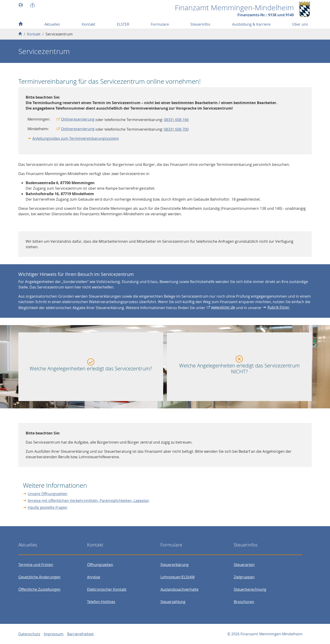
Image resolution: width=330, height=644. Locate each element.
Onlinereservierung (78, 119)
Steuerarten (244, 565)
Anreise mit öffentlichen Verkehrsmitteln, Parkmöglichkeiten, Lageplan (88, 501)
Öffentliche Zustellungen (39, 589)
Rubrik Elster (278, 307)
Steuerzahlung (173, 602)
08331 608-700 (176, 129)
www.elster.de (223, 307)
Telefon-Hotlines (101, 602)
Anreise (94, 577)
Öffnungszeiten (100, 565)
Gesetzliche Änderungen (39, 577)
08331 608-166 (176, 120)
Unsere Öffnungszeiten (48, 494)
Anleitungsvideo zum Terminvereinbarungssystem (76, 138)
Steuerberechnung (250, 589)
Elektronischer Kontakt (107, 589)
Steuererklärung (175, 565)
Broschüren (244, 602)
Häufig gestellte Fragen (48, 507)
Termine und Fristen (36, 565)
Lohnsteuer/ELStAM (177, 577)
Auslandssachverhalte (179, 589)
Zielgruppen (244, 577)
